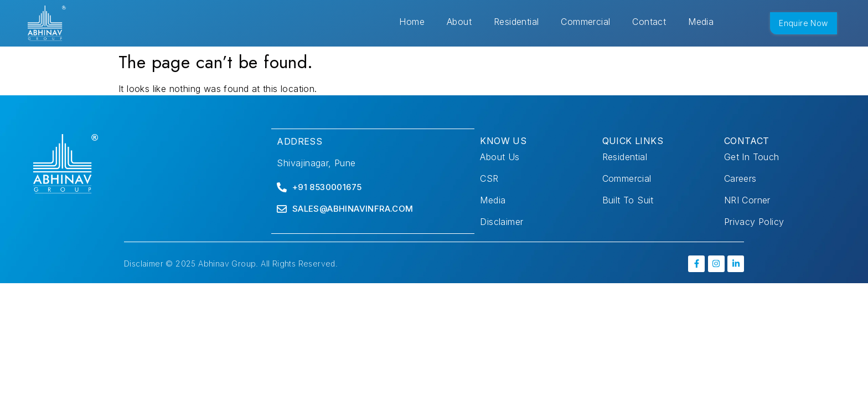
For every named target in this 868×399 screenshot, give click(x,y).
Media (701, 22)
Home (412, 22)
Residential (516, 22)
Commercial (585, 22)
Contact (649, 22)
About (459, 22)
